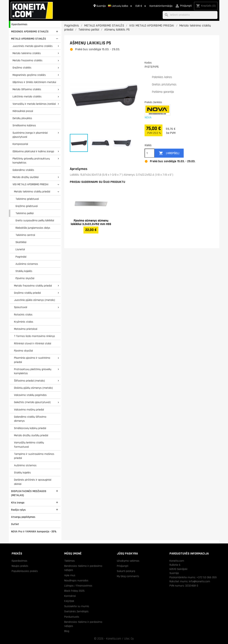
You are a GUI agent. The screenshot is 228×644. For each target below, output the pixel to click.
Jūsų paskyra (127, 553)
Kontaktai (70, 596)
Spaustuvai (21, 307)
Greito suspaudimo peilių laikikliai (35, 220)
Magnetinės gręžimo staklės (29, 75)
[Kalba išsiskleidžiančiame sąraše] (121, 6)
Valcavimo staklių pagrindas (30, 395)
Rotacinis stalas (23, 315)
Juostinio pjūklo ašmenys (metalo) (35, 300)
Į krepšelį (169, 153)
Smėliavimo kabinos (24, 125)
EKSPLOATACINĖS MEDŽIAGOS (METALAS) (29, 493)
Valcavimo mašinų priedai (29, 410)
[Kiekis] (150, 153)
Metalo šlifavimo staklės (27, 89)
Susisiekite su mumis (77, 606)
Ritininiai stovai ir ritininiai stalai (33, 343)
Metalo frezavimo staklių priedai (33, 286)
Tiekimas (70, 561)
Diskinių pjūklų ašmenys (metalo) (33, 388)
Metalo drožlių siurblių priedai (31, 435)
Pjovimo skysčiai (25, 278)
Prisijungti (123, 566)
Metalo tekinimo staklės (27, 53)
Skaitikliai (21, 242)
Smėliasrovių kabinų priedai (30, 428)
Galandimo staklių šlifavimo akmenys (30, 419)
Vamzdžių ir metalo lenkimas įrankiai (34, 104)
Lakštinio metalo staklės (27, 96)
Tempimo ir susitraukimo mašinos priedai (34, 456)
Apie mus (70, 575)
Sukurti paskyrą (126, 571)
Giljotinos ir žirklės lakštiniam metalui (34, 82)
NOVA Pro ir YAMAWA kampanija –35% (34, 531)
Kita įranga (18, 503)
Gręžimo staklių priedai (27, 293)
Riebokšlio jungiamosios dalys (33, 228)
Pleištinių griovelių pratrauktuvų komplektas (31, 161)
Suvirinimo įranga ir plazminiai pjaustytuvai (30, 135)
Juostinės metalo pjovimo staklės (33, 46)
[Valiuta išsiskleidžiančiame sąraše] (141, 6)
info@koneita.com (199, 581)
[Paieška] (190, 15)
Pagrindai (21, 257)
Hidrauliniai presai (23, 111)
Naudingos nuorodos (76, 580)
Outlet (15, 524)
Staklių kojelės (24, 271)
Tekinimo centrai (25, 235)
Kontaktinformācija (161, 6)
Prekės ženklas (153, 102)
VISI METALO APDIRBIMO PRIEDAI (30, 184)
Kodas (148, 63)
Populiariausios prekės (25, 571)
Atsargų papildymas (23, 517)
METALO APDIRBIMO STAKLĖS (29, 39)
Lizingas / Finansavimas (78, 586)
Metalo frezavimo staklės (28, 60)
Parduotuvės (72, 617)
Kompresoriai (20, 144)
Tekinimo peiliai (25, 213)
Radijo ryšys (18, 510)
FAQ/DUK (69, 601)
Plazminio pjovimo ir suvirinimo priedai (32, 360)
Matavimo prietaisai (26, 329)
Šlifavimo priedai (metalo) (29, 381)
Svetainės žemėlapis (76, 611)
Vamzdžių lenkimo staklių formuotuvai (29, 445)
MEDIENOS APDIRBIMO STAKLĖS (30, 31)
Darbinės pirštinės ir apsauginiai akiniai (33, 482)
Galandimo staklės (23, 170)
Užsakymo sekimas (128, 561)
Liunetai (20, 249)
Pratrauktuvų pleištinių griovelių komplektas (33, 371)
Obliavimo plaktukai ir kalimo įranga (33, 151)
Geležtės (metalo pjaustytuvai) (32, 402)
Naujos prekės (20, 566)
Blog (67, 631)
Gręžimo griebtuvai (27, 206)
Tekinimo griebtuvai (27, 199)
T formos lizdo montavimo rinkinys (35, 336)
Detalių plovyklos (22, 118)
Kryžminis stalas (24, 322)
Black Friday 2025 (74, 591)
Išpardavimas (19, 24)
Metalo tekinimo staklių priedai (32, 192)
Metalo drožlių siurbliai (26, 177)
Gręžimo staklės (22, 68)
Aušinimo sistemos (27, 264)
